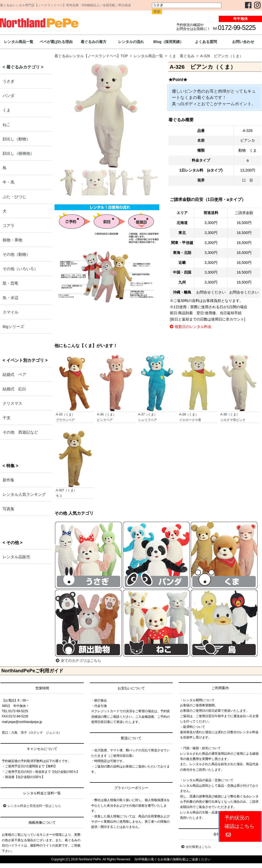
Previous (48, 129)
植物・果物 (12, 240)
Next (167, 129)
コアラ (9, 225)
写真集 (9, 509)
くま (7, 110)
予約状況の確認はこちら (239, 826)
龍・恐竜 (10, 283)
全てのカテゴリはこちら (78, 661)
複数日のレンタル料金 (191, 327)
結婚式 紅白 (14, 389)
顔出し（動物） (16, 139)
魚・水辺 (10, 298)
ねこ (7, 124)
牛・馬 (9, 182)
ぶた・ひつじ (14, 197)
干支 (7, 418)
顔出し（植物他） (18, 153)
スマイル (10, 312)
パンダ (9, 96)
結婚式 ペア (14, 374)
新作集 (9, 480)
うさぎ (9, 81)
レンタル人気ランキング (24, 494)
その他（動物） (16, 254)
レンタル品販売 (16, 557)
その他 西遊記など (20, 432)
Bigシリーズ (13, 326)
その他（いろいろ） (20, 269)
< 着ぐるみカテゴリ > (23, 67)
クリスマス (12, 403)
